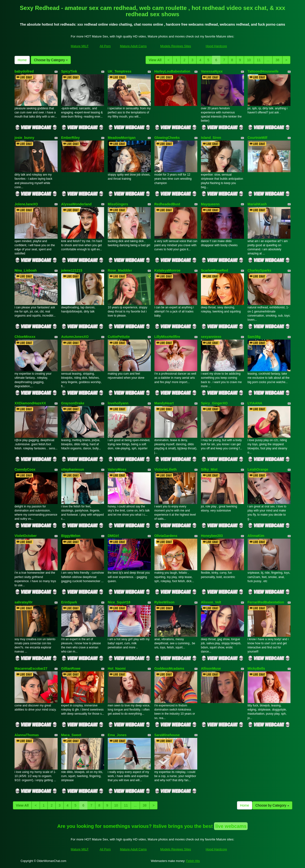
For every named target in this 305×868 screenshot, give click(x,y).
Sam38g (254, 337)
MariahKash (257, 204)
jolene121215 (72, 270)
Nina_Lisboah (26, 270)
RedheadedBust (167, 204)
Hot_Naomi (117, 668)
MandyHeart (164, 403)
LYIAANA (255, 403)
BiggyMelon (71, 536)
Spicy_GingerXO (214, 403)
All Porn (105, 46)
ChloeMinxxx (25, 337)
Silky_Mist (209, 469)
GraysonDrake (73, 403)
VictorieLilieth (166, 469)
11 (259, 60)
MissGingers (118, 204)
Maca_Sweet (71, 735)
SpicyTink (69, 71)
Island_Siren (211, 138)
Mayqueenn (210, 204)
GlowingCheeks (167, 138)
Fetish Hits (193, 861)
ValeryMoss (117, 469)
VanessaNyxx (212, 71)
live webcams (231, 826)
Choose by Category (51, 60)
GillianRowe (71, 668)
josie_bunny (24, 138)
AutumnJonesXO (75, 337)
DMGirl (113, 536)
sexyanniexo (211, 337)
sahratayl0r (24, 602)
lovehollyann (118, 403)
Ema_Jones (117, 735)
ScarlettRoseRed (214, 270)
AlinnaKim (256, 536)
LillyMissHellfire (167, 337)
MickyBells (256, 668)
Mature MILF (80, 46)
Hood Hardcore (216, 46)
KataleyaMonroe (168, 270)
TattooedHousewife (263, 71)
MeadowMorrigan (122, 138)
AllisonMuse (211, 668)
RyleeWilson (164, 602)
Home (22, 60)
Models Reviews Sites (176, 46)
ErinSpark (69, 602)
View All (155, 60)
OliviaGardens (166, 536)
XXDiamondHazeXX (30, 403)
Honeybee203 (212, 536)
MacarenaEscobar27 (31, 668)
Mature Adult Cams (133, 46)
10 (249, 60)
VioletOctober (26, 536)
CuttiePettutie (119, 337)
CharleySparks (259, 270)
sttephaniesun (73, 469)
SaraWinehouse (167, 735)
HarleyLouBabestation (172, 71)
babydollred (24, 71)
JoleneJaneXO (26, 204)
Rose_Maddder (120, 270)
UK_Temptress (120, 71)
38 (277, 60)
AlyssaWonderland (76, 204)
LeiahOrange (258, 469)
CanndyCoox (25, 469)
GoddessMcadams (169, 668)
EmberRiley (71, 138)
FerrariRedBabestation (266, 602)
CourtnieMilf (258, 138)
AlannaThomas (27, 735)
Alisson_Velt (211, 602)
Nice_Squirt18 (119, 602)
